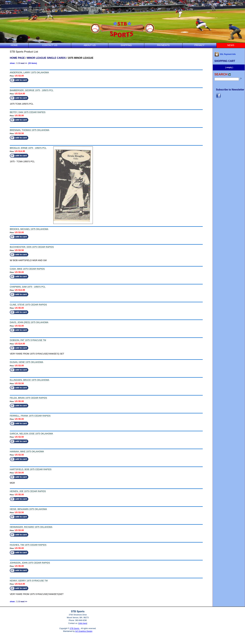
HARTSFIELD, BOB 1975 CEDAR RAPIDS (31, 469)
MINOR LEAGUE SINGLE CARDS (46, 58)
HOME (14, 45)
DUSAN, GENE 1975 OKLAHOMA (27, 362)
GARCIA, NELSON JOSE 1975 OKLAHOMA (31, 434)
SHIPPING (126, 45)
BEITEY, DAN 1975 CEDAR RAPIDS (28, 112)
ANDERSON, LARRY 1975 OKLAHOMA (29, 72)
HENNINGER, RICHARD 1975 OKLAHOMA (31, 527)
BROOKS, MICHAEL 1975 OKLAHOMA (29, 229)
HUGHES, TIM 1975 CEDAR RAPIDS (28, 545)
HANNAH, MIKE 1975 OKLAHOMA (27, 451)
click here (83, 623)
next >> (24, 63)
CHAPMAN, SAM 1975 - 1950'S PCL (28, 287)
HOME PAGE (17, 58)
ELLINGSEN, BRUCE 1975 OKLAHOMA (30, 380)
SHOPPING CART (225, 61)
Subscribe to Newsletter (230, 90)
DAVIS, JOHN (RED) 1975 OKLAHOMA (29, 322)
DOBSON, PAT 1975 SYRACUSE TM (28, 340)
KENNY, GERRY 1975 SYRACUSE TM (29, 581)
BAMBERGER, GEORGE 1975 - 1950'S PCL (32, 90)
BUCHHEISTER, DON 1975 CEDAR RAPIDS (32, 247)
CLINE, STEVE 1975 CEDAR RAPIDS (28, 305)
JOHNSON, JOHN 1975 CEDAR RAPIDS (30, 563)
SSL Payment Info (225, 54)
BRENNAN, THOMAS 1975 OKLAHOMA (30, 130)
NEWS (231, 45)
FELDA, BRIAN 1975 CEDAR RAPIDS (28, 398)
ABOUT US (90, 45)
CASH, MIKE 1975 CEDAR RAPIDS (27, 269)
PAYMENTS (163, 45)
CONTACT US (50, 45)
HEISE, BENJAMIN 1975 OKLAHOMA (28, 509)
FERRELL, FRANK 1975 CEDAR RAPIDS (30, 416)
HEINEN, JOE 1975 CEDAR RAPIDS (28, 491)
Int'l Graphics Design (84, 631)
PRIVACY (199, 45)
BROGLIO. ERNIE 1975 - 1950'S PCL (28, 148)
